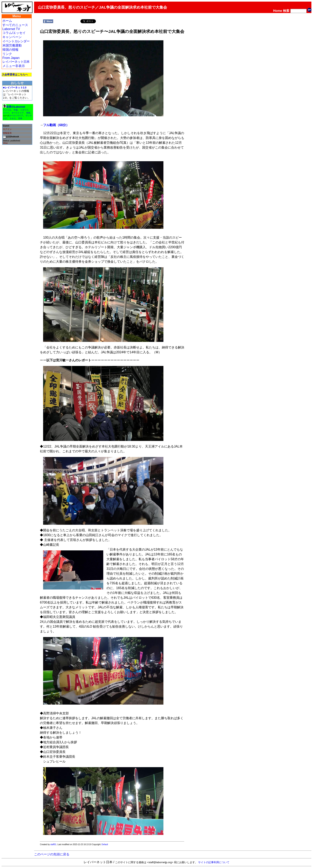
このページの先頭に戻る (52, 854)
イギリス (24, 110)
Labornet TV (11, 29)
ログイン (7, 129)
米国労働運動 (12, 45)
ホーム (7, 21)
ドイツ (6, 113)
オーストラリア (16, 116)
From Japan (11, 58)
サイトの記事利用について (214, 862)
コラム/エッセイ (14, 33)
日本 (20, 118)
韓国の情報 (10, 50)
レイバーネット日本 (16, 62)
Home (278, 11)
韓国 (28, 113)
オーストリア (18, 113)
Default (105, 844)
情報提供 (7, 133)
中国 (16, 110)
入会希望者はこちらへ (15, 74)
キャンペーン (12, 37)
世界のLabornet (16, 107)
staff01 (53, 844)
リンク (7, 54)
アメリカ (7, 110)
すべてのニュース (15, 25)
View (5, 143)
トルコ (13, 118)
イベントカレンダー (16, 41)
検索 (286, 11)
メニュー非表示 (14, 66)
